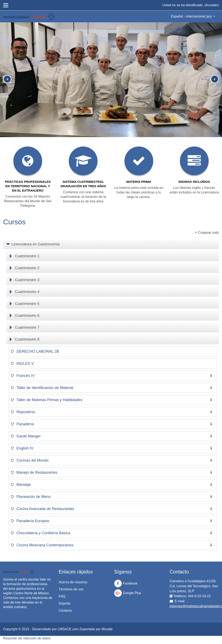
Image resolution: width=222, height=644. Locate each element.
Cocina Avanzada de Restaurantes (45, 509)
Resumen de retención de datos (27, 638)
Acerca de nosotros (73, 582)
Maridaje (24, 485)
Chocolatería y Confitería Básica (43, 533)
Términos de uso (71, 589)
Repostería (26, 412)
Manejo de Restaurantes (37, 472)
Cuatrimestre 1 (27, 256)
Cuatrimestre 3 (27, 280)
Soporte (64, 603)
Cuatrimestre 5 (27, 304)
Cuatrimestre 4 (27, 292)
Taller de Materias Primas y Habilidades (49, 400)
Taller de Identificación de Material (45, 388)
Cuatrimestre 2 (27, 268)
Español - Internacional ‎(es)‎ (192, 16)
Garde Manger (29, 436)
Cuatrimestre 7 (27, 327)
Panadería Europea (33, 521)
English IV (25, 448)
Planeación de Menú (34, 497)
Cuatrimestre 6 (27, 316)
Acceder (212, 5)
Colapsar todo (208, 233)
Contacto (65, 611)
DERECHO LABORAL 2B (38, 351)
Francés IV (26, 376)
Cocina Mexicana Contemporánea (45, 545)
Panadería (25, 424)
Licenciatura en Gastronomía (36, 244)
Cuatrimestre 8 (27, 339)
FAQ (62, 596)
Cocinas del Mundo (33, 460)
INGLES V (25, 364)
